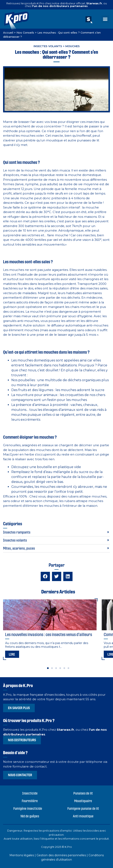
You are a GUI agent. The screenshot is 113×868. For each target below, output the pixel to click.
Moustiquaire (83, 801)
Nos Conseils (25, 33)
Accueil (8, 33)
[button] (105, 19)
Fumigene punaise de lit (83, 809)
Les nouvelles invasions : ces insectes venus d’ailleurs (49, 634)
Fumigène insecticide (28, 809)
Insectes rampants (17, 532)
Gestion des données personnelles (61, 855)
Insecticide (30, 793)
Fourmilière (30, 801)
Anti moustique (83, 816)
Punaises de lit (83, 793)
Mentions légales (22, 855)
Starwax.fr (94, 3)
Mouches (73, 46)
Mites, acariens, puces (19, 548)
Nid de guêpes (30, 816)
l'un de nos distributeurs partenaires (60, 6)
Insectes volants (48, 46)
